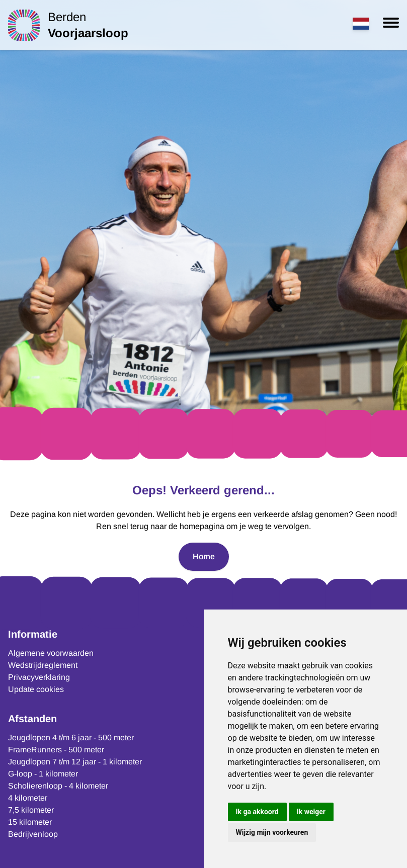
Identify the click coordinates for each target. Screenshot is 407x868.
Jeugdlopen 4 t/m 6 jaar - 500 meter (71, 737)
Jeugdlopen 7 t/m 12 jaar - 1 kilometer (75, 762)
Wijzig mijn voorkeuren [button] (272, 832)
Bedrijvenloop (33, 834)
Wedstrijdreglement (43, 665)
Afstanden (32, 719)
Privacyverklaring (39, 677)
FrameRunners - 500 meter (56, 750)
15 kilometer (30, 822)
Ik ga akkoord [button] (257, 812)
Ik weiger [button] (311, 812)
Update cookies (36, 689)
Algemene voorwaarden (51, 653)
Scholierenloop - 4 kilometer (58, 786)
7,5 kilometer (31, 810)
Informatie (33, 634)
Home (204, 556)
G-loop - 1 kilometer (43, 774)
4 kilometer (28, 798)
